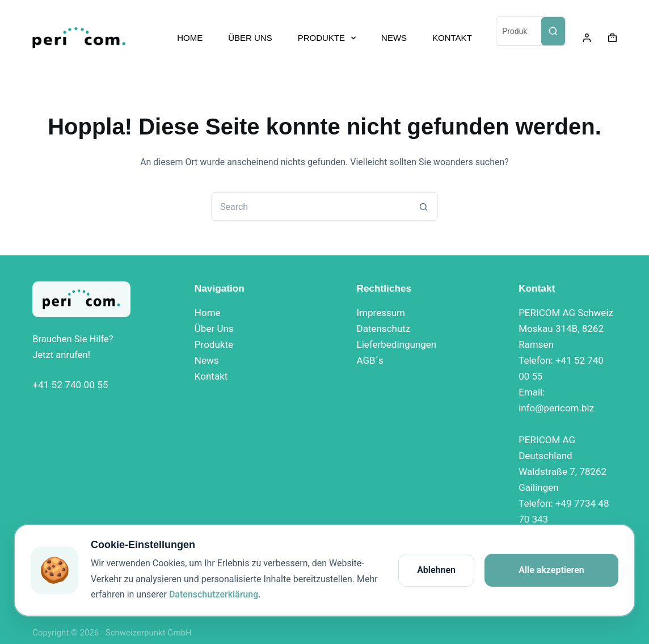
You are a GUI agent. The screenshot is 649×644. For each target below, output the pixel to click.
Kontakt (211, 376)
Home (208, 313)
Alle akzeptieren (551, 570)
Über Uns (214, 329)
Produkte (214, 344)
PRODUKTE (329, 38)
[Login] (587, 38)
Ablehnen (436, 570)
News (207, 360)
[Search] (553, 31)
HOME (190, 38)
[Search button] (424, 207)
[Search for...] (310, 207)
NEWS (394, 38)
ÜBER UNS (250, 38)
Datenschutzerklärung (214, 594)
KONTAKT (452, 38)
